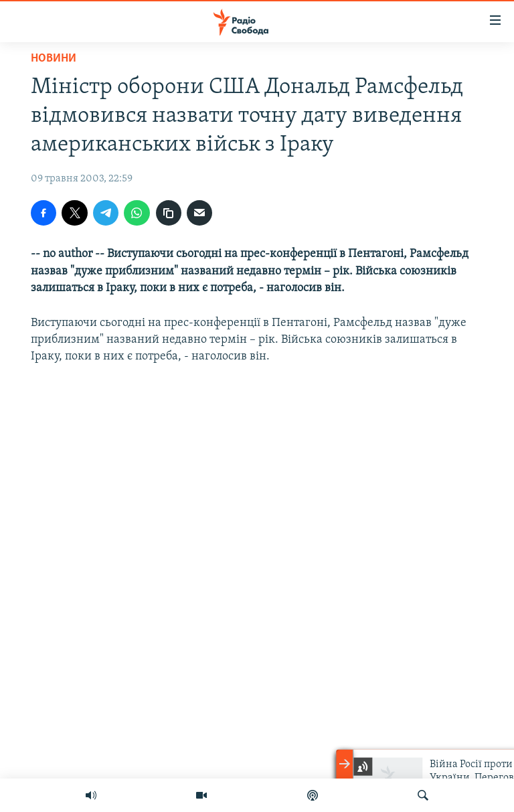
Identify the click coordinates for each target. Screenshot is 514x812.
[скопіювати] (169, 213)
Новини (54, 59)
